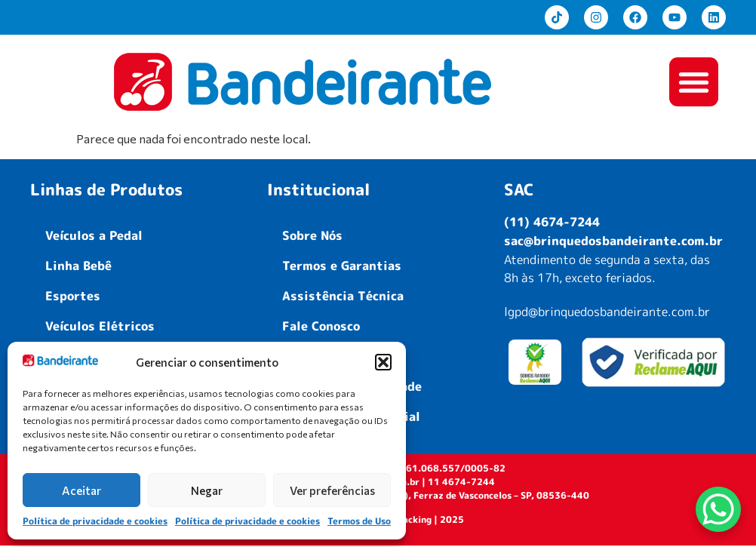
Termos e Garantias (342, 267)
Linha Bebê (78, 267)
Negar (207, 490)
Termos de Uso (359, 521)
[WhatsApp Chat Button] (718, 509)
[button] (383, 362)
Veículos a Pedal (94, 237)
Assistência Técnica (343, 297)
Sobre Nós (312, 237)
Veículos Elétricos (100, 327)
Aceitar (81, 490)
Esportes (73, 297)
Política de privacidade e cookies (95, 521)
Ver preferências (332, 490)
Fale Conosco (321, 327)
